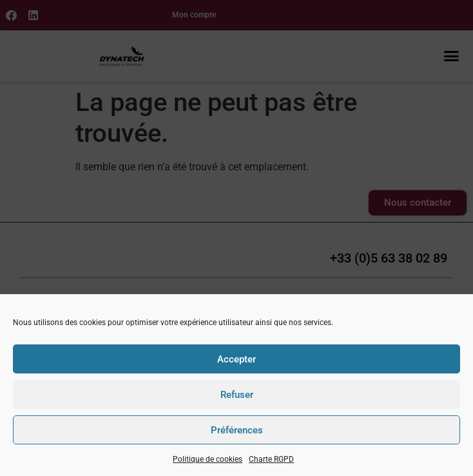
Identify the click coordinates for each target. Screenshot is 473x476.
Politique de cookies (208, 459)
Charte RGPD (271, 459)
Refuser (237, 395)
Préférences (237, 430)
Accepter (236, 359)
